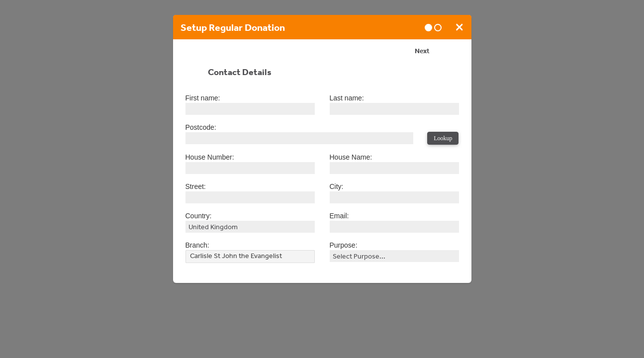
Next (422, 52)
